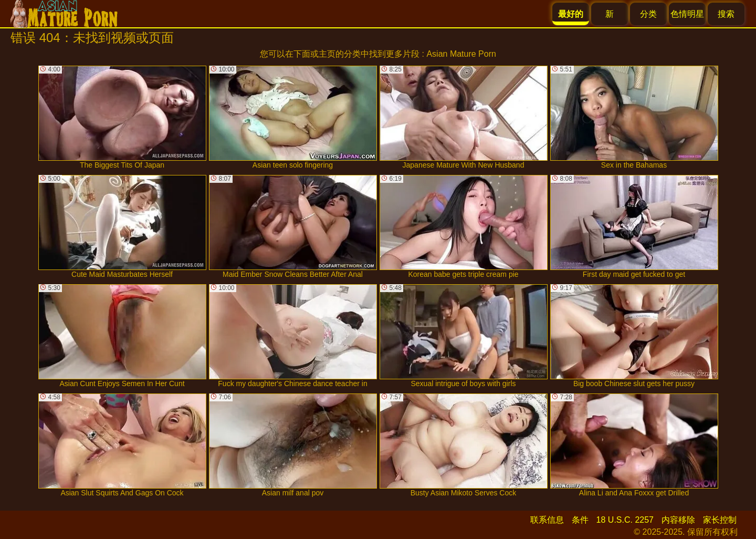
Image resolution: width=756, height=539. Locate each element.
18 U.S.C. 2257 (625, 520)
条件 (580, 520)
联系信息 (547, 520)
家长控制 (720, 520)
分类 (648, 14)
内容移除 (678, 520)
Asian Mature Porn (461, 54)
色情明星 (687, 14)
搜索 (726, 14)
